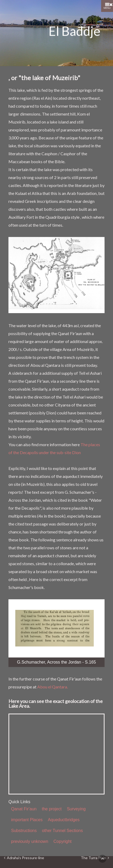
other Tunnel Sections (62, 831)
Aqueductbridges (64, 820)
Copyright (63, 841)
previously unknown (30, 841)
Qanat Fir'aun (24, 809)
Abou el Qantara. (53, 687)
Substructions (24, 831)
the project (52, 809)
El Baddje (74, 31)
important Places (27, 820)
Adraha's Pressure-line (24, 858)
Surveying (76, 809)
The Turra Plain (95, 858)
